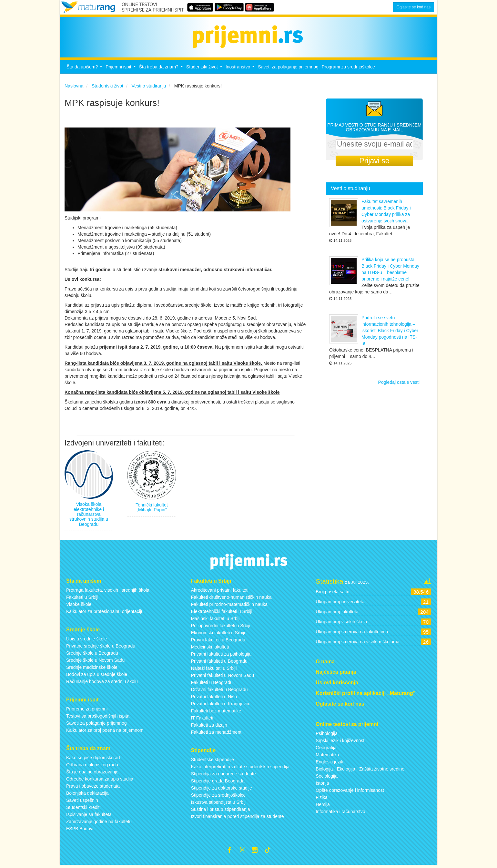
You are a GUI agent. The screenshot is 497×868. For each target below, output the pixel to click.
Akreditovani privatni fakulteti (220, 592)
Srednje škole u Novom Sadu (95, 662)
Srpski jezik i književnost (340, 742)
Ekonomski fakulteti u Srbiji (218, 635)
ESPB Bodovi (80, 830)
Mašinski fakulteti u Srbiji (216, 620)
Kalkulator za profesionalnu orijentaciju (105, 613)
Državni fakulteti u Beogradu (219, 691)
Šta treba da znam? (162, 71)
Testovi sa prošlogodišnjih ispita (98, 718)
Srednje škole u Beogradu (92, 655)
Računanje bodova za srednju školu (102, 683)
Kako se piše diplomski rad (93, 759)
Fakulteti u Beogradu (212, 684)
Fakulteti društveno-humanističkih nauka (231, 599)
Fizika (322, 799)
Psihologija (327, 735)
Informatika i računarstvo (340, 813)
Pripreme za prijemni (87, 711)
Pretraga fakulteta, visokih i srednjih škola (108, 592)
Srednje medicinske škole (92, 669)
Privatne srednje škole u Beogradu (101, 648)
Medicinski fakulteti (210, 649)
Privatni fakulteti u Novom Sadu (223, 677)
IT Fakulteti (202, 720)
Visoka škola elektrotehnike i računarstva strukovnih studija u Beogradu (89, 516)
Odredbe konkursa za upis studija (100, 781)
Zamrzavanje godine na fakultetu (99, 823)
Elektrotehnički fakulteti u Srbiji (222, 613)
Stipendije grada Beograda (218, 783)
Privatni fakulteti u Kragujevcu (221, 706)
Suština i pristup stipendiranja (221, 811)
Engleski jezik (329, 763)
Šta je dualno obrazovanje (92, 773)
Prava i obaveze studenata (93, 788)
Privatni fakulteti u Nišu (214, 699)
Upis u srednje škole (86, 641)
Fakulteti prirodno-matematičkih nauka (229, 606)
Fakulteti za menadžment (216, 734)
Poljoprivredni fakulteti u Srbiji (221, 628)
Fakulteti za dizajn (209, 727)
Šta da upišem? (85, 71)
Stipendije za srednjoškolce (218, 797)
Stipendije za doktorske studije (222, 790)
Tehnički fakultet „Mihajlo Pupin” (152, 509)
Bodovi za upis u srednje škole (97, 676)
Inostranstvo (241, 71)
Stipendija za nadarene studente (223, 776)
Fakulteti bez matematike (216, 713)
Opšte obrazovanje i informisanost (350, 792)
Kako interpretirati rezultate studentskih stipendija (240, 769)
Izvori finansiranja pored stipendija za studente (238, 818)
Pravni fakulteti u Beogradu (218, 642)
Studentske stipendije (213, 761)
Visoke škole (79, 606)
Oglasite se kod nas (414, 7)
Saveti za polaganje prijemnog (288, 69)
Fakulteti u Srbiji (82, 599)
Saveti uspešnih (82, 802)
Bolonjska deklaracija (87, 795)
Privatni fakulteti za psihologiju (221, 656)
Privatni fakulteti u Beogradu (219, 663)
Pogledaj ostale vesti (399, 384)
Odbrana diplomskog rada (92, 766)
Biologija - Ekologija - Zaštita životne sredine (360, 771)
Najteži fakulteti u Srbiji (214, 670)
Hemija (323, 806)
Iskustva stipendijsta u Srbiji (219, 804)
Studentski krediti (83, 809)
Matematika (327, 756)
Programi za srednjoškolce (348, 69)
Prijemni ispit (121, 71)
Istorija (322, 785)
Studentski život (205, 71)
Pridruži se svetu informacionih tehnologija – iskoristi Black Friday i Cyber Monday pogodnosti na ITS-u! (390, 332)
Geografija (326, 749)
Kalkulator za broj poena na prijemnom (105, 732)
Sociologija (327, 778)
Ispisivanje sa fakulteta (89, 816)
